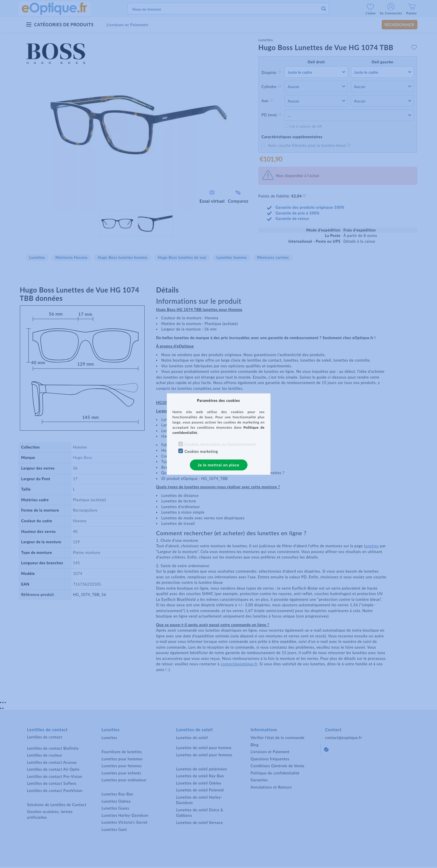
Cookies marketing (201, 451)
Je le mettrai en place (218, 465)
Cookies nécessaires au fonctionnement (220, 444)
